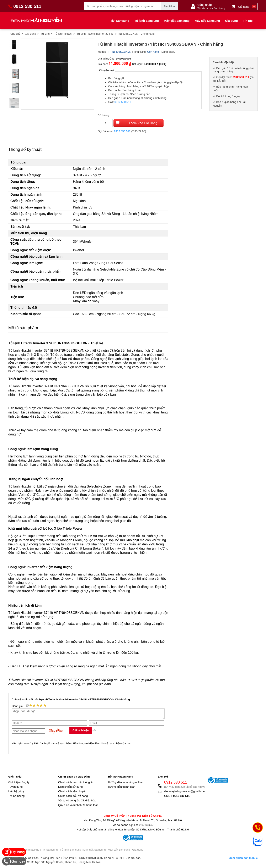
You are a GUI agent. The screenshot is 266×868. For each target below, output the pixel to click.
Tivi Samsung (120, 21)
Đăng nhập (205, 5)
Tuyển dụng (15, 789)
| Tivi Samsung (49, 852)
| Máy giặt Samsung (93, 852)
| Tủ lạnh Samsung (70, 852)
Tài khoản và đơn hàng (211, 8)
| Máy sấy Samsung (118, 852)
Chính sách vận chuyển (72, 793)
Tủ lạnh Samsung (147, 21)
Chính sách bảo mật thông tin (76, 784)
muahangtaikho (30, 852)
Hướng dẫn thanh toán (122, 789)
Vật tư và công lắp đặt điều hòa (77, 802)
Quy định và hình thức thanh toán (78, 807)
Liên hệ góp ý (16, 793)
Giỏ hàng (244, 6)
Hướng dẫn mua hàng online (125, 784)
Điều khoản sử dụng (70, 789)
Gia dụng (231, 21)
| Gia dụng (137, 852)
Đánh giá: (167, 52)
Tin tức (248, 21)
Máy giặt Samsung (177, 21)
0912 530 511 (123, 102)
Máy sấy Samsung (207, 21)
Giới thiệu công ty (19, 784)
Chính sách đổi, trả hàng (73, 798)
